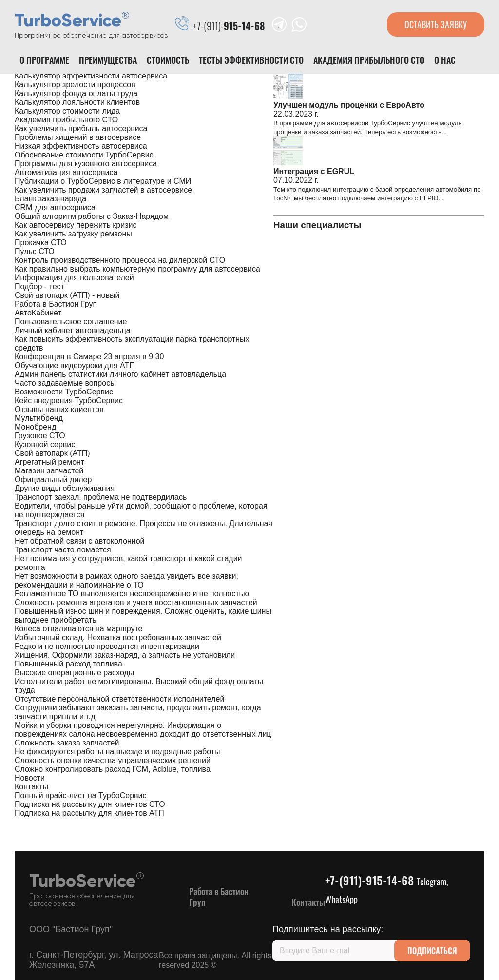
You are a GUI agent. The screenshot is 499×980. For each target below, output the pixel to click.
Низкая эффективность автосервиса (81, 146)
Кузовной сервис (45, 444)
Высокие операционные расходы (74, 673)
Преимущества (108, 60)
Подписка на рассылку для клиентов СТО (90, 804)
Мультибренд (39, 418)
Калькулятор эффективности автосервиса (91, 76)
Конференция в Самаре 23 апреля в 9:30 (89, 357)
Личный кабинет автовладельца (73, 330)
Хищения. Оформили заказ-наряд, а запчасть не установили (125, 655)
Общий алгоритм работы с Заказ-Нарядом (92, 216)
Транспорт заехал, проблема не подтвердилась (101, 497)
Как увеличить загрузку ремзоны (73, 234)
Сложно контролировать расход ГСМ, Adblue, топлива (113, 769)
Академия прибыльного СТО (369, 60)
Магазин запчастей (49, 471)
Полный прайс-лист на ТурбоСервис (81, 795)
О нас (445, 60)
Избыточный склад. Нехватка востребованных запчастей (118, 637)
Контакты (31, 787)
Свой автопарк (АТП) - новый (67, 295)
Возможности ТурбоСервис (64, 392)
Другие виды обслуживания (65, 488)
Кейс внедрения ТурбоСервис (69, 401)
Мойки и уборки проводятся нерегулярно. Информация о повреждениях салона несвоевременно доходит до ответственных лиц (143, 730)
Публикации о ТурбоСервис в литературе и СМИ (103, 181)
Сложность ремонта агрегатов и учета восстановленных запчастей (136, 602)
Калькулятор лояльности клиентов (77, 102)
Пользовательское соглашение (71, 322)
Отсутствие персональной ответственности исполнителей (119, 699)
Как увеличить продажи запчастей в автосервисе (103, 190)
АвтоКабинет (38, 313)
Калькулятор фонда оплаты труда (76, 93)
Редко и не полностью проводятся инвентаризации (107, 646)
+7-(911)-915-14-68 (386, 888)
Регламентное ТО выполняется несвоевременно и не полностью (132, 594)
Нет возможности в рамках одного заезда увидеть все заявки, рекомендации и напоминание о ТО (126, 580)
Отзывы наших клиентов (59, 409)
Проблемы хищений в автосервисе (78, 137)
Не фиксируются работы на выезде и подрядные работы (117, 752)
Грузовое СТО (40, 436)
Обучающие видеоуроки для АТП (75, 365)
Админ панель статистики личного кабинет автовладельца (120, 374)
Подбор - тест (39, 286)
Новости (30, 778)
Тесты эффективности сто (251, 60)
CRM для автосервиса (55, 207)
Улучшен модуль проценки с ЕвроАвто (349, 105)
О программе (44, 60)
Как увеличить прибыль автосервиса (81, 128)
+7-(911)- (229, 26)
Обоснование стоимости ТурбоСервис (84, 155)
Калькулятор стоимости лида (67, 111)
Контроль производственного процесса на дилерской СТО (120, 260)
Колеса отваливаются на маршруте (79, 629)
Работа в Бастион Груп (56, 304)
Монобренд (35, 427)
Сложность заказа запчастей (67, 743)
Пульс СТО (35, 251)
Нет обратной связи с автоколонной (80, 541)
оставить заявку (436, 24)
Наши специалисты (317, 225)
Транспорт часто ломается (63, 550)
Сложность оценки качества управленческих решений (113, 760)
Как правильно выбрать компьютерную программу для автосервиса (137, 269)
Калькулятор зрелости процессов (75, 85)
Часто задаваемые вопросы (65, 383)
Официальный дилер (53, 480)
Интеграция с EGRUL (314, 171)
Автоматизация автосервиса (66, 172)
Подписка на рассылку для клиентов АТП (89, 813)
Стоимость (168, 60)
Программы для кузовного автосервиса (86, 164)
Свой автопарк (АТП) (52, 453)
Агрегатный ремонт (49, 462)
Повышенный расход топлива (68, 664)
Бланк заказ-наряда (50, 199)
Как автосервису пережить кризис (76, 225)
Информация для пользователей (74, 278)
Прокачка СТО (41, 243)
